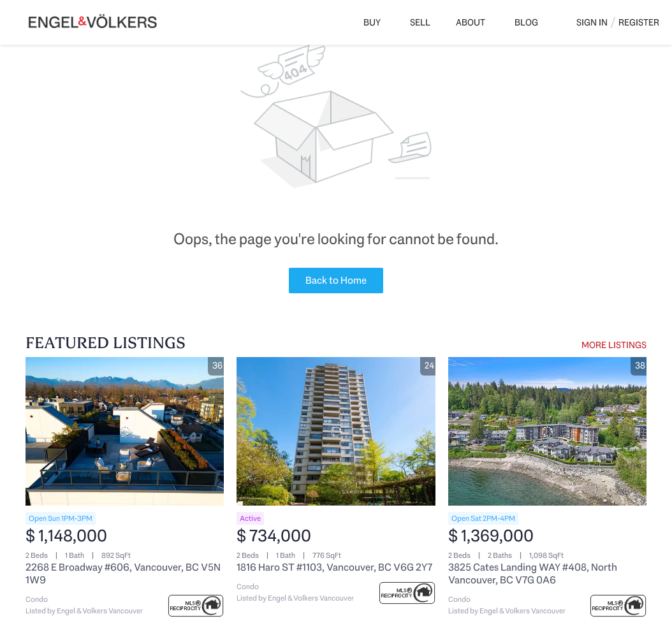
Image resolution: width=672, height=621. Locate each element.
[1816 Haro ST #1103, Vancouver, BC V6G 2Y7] (336, 431)
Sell (420, 22)
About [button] (471, 22)
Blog (526, 22)
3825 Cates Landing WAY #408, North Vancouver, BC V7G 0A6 (533, 574)
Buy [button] (372, 22)
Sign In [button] (592, 22)
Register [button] (639, 22)
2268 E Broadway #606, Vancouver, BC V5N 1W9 (123, 574)
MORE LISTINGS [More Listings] (614, 345)
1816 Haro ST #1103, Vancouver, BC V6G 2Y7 (334, 567)
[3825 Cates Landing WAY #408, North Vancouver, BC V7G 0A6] (547, 431)
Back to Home (336, 280)
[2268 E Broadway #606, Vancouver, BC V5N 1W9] (125, 431)
